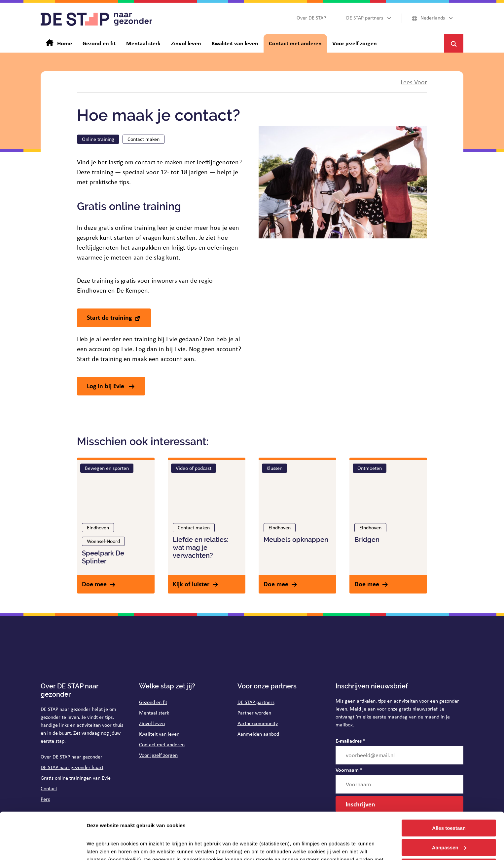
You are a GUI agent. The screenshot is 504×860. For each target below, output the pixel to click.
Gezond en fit (153, 702)
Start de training (109, 317)
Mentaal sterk (154, 713)
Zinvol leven (152, 723)
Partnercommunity (258, 723)
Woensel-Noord (103, 541)
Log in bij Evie (106, 386)
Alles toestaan (449, 781)
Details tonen (102, 847)
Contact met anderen (162, 744)
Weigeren (449, 820)
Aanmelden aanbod (258, 734)
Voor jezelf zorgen (158, 755)
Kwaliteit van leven (159, 734)
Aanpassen (449, 801)
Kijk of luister (191, 584)
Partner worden (254, 713)
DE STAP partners (256, 702)
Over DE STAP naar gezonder (72, 757)
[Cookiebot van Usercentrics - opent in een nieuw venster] (43, 847)
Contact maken (144, 139)
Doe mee (94, 584)
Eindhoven (98, 528)
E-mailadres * (351, 741)
